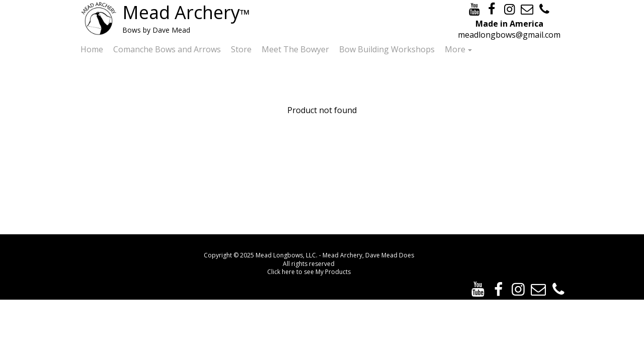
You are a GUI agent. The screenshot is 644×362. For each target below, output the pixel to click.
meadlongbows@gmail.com (509, 35)
